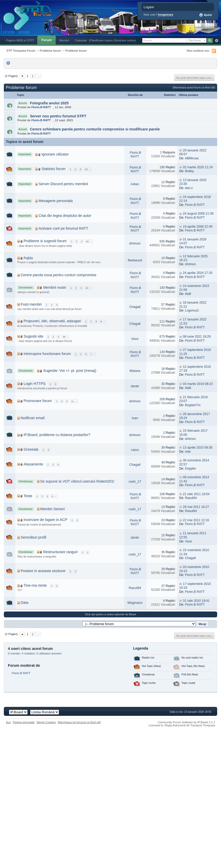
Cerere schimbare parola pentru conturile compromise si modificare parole (95, 129)
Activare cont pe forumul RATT (63, 228)
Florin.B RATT (41, 107)
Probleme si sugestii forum (45, 241)
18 (163, 369)
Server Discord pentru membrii (63, 184)
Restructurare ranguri (60, 552)
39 (163, 448)
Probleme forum (50, 51)
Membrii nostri (55, 287)
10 (163, 258)
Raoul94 (191, 498)
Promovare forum (38, 401)
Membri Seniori (52, 509)
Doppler (190, 469)
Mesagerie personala (56, 201)
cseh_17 (135, 481)
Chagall (135, 307)
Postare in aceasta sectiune (43, 571)
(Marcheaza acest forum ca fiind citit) (194, 88)
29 (163, 569)
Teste (28, 496)
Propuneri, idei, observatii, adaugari (52, 321)
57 (163, 305)
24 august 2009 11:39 (198, 214)
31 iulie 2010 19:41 (196, 601)
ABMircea (192, 158)
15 (163, 535)
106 (162, 494)
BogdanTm (193, 405)
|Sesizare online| (125, 40)
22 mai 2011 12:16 (196, 520)
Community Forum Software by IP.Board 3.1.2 (186, 722)
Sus (8, 722)
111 (162, 321)
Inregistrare (166, 15)
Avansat (217, 41)
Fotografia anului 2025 (49, 103)
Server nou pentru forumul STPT (58, 116)
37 (163, 586)
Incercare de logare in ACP (45, 520)
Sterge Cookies (46, 722)
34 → (66, 337)
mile (188, 452)
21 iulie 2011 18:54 (196, 494)
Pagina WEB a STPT (20, 40)
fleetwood (135, 260)
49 (163, 462)
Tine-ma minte (35, 585)
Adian (135, 184)
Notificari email (33, 418)
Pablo (28, 258)
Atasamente (33, 464)
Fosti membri (31, 304)
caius (135, 450)
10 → (88, 169)
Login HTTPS (34, 384)
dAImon (135, 243)
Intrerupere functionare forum (47, 354)
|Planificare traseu (101, 40)
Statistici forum (54, 169)
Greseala (31, 449)
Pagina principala (24, 722)
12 (163, 182)
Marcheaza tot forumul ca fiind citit (79, 722)
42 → (89, 241)
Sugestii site (33, 336)
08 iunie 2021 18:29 (197, 337)
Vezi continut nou (198, 51)
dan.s (189, 188)
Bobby (189, 171)
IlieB (188, 294)
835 (162, 241)
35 (163, 552)
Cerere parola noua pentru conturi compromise (59, 275)
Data (25, 603)
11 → (74, 401)
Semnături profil (33, 537)
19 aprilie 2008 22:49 (198, 227)
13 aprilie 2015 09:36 (198, 448)
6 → (103, 321)
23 (163, 520)
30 (163, 384)
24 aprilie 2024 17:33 (198, 273)
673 (162, 337)
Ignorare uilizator (55, 154)
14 (163, 479)
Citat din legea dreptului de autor (65, 216)
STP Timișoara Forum (21, 51)
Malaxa (135, 371)
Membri (64, 40)
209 (162, 399)
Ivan (135, 418)
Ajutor (206, 15)
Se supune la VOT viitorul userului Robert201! (77, 481)
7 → (93, 354)
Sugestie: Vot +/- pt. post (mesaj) (70, 371)
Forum (46, 40)
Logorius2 (192, 310)
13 (163, 507)
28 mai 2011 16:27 (196, 507)
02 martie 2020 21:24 (198, 167)
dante (135, 386)
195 (162, 167)
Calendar (81, 40)
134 (162, 352)
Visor (135, 339)
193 (162, 288)
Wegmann (135, 603)
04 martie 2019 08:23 (198, 384)
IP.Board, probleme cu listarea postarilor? (57, 435)
